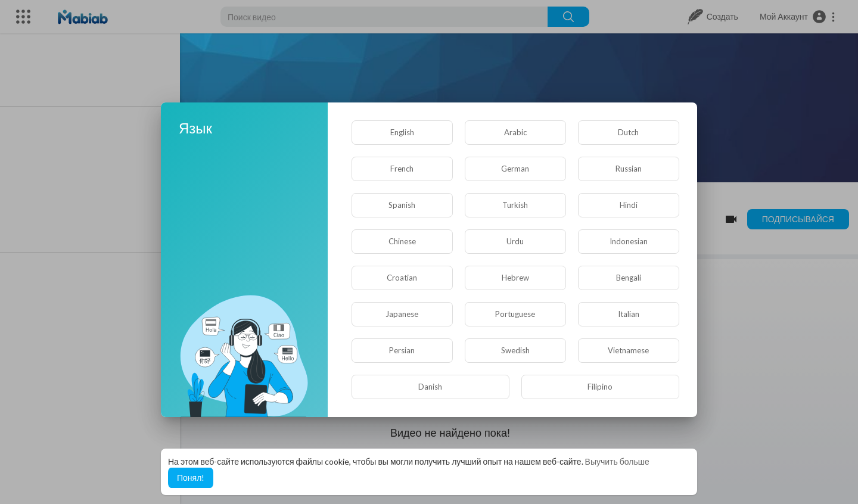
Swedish (515, 350)
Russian (629, 169)
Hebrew (515, 278)
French (402, 169)
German (515, 169)
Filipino (600, 387)
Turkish (515, 205)
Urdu (515, 241)
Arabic (515, 132)
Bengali (629, 278)
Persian (402, 350)
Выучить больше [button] (617, 461)
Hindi (629, 205)
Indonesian (629, 241)
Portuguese (515, 314)
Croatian (402, 278)
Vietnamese (628, 350)
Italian (629, 314)
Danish (430, 387)
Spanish (402, 205)
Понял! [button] (191, 477)
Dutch (628, 132)
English (402, 132)
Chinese (402, 241)
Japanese (402, 314)
